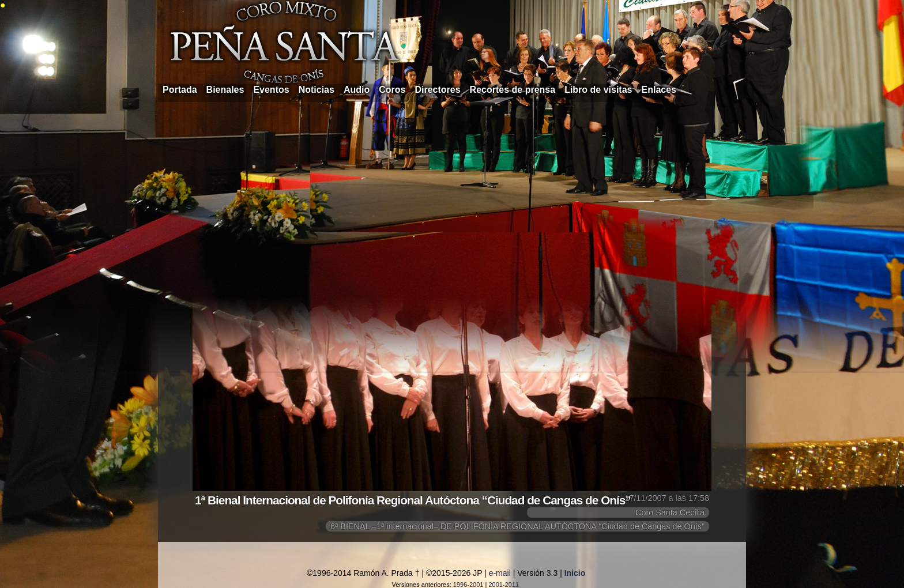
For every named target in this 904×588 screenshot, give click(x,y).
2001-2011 (504, 585)
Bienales (225, 90)
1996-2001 (468, 585)
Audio (357, 90)
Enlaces (659, 90)
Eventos (271, 90)
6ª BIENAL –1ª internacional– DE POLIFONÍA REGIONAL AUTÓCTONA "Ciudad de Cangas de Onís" (517, 526)
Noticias (317, 90)
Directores (437, 90)
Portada (180, 90)
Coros (392, 90)
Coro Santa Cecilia (670, 512)
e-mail (500, 573)
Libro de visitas (598, 90)
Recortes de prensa (513, 90)
